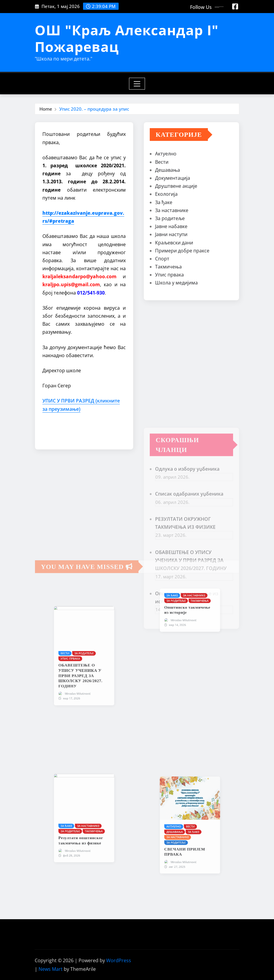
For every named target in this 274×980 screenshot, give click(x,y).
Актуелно (166, 156)
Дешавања (168, 172)
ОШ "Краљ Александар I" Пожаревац (127, 38)
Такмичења (168, 268)
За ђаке (164, 204)
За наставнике (172, 212)
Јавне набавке (171, 228)
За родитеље (170, 220)
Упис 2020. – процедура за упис (94, 109)
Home (46, 109)
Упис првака (169, 277)
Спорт (162, 260)
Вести (162, 164)
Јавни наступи (171, 236)
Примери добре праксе (182, 252)
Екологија (166, 196)
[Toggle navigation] (137, 84)
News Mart (51, 969)
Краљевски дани (174, 244)
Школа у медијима (176, 285)
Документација (173, 180)
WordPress (119, 960)
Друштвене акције (176, 188)
